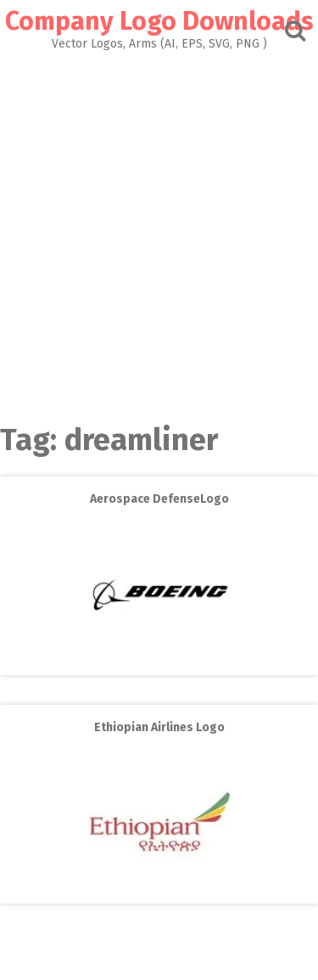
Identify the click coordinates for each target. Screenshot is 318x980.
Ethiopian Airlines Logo (159, 727)
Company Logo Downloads (159, 21)
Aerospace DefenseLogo (159, 499)
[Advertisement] (159, 232)
